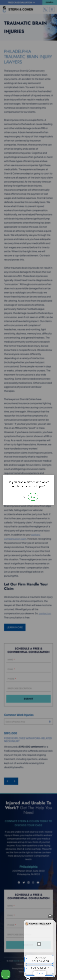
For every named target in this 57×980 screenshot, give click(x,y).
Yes (33, 497)
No (23, 497)
